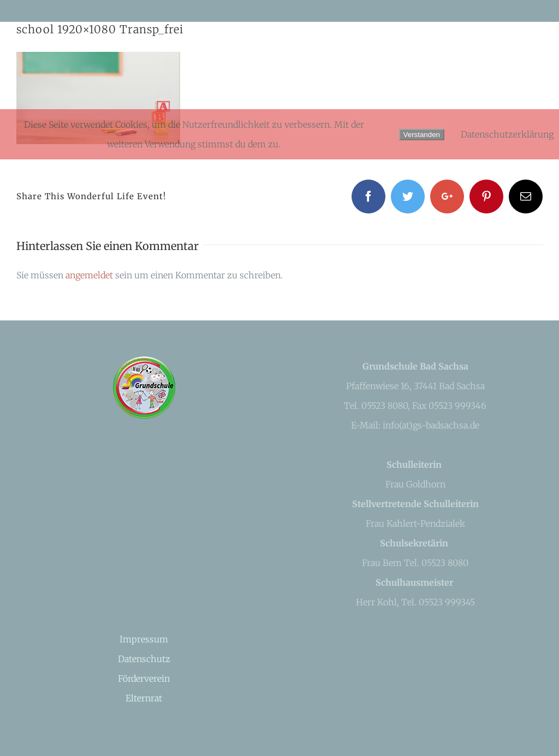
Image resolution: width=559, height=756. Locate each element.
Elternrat (144, 698)
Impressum (144, 639)
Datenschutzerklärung (507, 134)
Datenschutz (144, 659)
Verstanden (422, 135)
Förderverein (144, 678)
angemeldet (89, 275)
